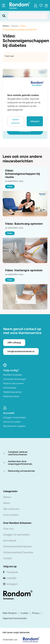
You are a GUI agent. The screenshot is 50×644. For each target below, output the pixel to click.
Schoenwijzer (10, 388)
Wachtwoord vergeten (14, 426)
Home (6, 26)
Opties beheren (16, 121)
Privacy (36, 613)
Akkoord (35, 121)
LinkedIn (12, 578)
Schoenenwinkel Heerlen (18, 546)
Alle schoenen (11, 509)
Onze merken (11, 515)
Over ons (8, 529)
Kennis (15, 26)
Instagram (12, 584)
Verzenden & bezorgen (14, 379)
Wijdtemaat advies (12, 392)
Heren (7, 503)
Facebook (12, 572)
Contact (8, 558)
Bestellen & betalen (13, 375)
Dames (7, 497)
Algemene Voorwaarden (15, 618)
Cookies (24, 613)
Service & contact (12, 422)
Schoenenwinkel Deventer (18, 552)
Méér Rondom (10, 613)
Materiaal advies (11, 396)
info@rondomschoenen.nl (21, 351)
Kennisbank (10, 541)
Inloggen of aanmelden (15, 418)
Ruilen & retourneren (13, 383)
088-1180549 (14, 343)
